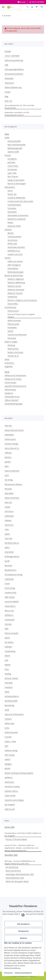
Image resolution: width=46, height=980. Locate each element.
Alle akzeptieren (23, 924)
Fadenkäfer (12, 327)
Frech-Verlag (10, 588)
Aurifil (7, 561)
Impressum (8, 973)
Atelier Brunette (14, 320)
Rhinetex (8, 489)
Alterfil (7, 656)
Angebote (9, 366)
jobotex (8, 462)
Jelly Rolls (11, 162)
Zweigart (8, 764)
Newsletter (9, 78)
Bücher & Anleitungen (17, 184)
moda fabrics (10, 606)
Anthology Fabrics (12, 556)
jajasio (7, 638)
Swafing (8, 674)
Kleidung (11, 345)
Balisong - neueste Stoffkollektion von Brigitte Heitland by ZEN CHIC (20, 862)
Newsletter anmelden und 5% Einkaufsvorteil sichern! (17, 114)
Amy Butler (9, 552)
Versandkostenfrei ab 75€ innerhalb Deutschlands (19, 107)
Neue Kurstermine (13, 871)
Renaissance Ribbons (13, 484)
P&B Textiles (10, 597)
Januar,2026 (10, 827)
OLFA (7, 475)
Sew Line (8, 502)
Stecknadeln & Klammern (18, 215)
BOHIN (7, 768)
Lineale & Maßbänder (16, 198)
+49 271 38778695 (37, 2)
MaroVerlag (9, 705)
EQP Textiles (10, 755)
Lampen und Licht (15, 254)
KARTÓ (10, 331)
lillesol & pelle (13, 324)
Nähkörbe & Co (14, 251)
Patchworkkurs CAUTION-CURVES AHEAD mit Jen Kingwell (23, 834)
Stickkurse (9, 393)
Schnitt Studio (10, 382)
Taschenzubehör (14, 237)
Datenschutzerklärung (23, 973)
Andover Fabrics (11, 791)
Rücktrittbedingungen (14, 404)
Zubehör (8, 229)
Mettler (8, 665)
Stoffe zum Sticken (15, 261)
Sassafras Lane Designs (14, 800)
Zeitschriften (13, 304)
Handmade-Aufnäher (16, 247)
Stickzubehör (13, 268)
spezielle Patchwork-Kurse (15, 386)
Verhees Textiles (11, 678)
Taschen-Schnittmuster (17, 335)
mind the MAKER (12, 602)
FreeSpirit (9, 687)
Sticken (8, 92)
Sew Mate (9, 683)
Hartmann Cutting (12, 786)
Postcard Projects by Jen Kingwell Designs (21, 316)
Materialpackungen (16, 272)
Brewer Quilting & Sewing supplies (19, 773)
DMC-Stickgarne (14, 265)
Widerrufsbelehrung (13, 87)
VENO (7, 692)
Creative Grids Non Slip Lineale (20, 201)
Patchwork (12, 338)
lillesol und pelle (11, 633)
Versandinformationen (14, 74)
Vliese (7, 359)
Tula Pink (8, 538)
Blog (6, 96)
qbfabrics (9, 777)
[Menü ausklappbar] (3, 6)
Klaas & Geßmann (12, 471)
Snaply (7, 507)
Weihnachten (13, 349)
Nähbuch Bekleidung (16, 283)
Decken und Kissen (15, 352)
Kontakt (22, 2)
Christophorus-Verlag (13, 574)
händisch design (11, 444)
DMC (7, 629)
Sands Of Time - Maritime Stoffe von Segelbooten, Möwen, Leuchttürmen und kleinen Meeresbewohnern (21, 848)
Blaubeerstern (11, 570)
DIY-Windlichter (12, 867)
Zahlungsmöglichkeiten (14, 69)
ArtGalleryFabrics (12, 696)
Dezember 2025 (11, 855)
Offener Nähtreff (11, 400)
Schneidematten (14, 205)
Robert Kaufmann (12, 498)
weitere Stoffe (13, 152)
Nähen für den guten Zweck (17, 881)
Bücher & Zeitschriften (14, 275)
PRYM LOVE (12, 244)
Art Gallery (9, 642)
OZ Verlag (9, 480)
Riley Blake (9, 493)
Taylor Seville (10, 795)
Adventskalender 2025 (15, 878)
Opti (6, 746)
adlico (7, 547)
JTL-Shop (27, 977)
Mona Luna (9, 611)
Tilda (7, 529)
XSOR (7, 710)
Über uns (8, 101)
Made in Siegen (11, 342)
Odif (6, 660)
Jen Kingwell (10, 805)
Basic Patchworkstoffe (16, 145)
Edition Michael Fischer (14, 430)
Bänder (11, 233)
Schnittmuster (10, 307)
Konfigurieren (23, 931)
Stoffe (7, 138)
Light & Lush (10, 809)
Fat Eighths (12, 159)
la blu (7, 728)
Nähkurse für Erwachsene (15, 375)
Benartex (8, 565)
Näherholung (10, 390)
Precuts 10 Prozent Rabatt (16, 839)
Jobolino (8, 457)
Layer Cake (12, 173)
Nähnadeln (12, 212)
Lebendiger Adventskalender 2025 (20, 874)
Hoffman (8, 453)
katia (7, 466)
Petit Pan (8, 426)
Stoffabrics (9, 615)
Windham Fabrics (12, 543)
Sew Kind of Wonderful (14, 714)
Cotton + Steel (10, 741)
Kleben (10, 222)
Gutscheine (9, 363)
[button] (28, 7)
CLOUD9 (8, 737)
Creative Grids (10, 593)
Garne (10, 191)
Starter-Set (12, 194)
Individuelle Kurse (12, 397)
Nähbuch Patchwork (16, 290)
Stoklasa (8, 520)
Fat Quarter (12, 169)
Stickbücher (12, 297)
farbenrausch (13, 311)
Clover (7, 584)
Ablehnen (23, 938)
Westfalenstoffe (11, 701)
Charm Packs (13, 166)
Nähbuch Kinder (14, 286)
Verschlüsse (13, 240)
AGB (6, 65)
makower (8, 647)
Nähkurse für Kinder (13, 379)
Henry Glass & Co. (12, 448)
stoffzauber (9, 516)
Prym (7, 669)
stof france (9, 511)
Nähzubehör (10, 187)
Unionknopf (9, 620)
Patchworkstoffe (14, 141)
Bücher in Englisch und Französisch (22, 300)
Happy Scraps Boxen (16, 180)
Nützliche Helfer (14, 226)
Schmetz (8, 624)
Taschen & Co (13, 356)
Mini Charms (13, 176)
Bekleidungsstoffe (15, 148)
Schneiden (12, 208)
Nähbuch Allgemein (16, 279)
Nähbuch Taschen (15, 293)
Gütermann (9, 782)
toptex (7, 534)
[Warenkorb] (42, 7)
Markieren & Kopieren (17, 219)
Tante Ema (9, 525)
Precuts (8, 155)
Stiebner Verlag (11, 750)
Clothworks (9, 579)
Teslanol (8, 719)
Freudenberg (10, 651)
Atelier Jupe (9, 723)
